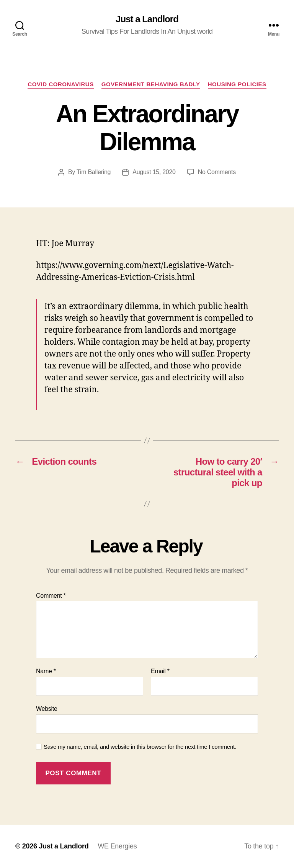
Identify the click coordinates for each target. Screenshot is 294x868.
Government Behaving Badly (151, 84)
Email (160, 671)
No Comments (217, 172)
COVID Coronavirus (60, 84)
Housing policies (237, 84)
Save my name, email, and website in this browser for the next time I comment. (140, 747)
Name (46, 671)
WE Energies (117, 846)
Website (47, 709)
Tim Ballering (94, 172)
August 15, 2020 (154, 172)
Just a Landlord (147, 19)
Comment (51, 596)
